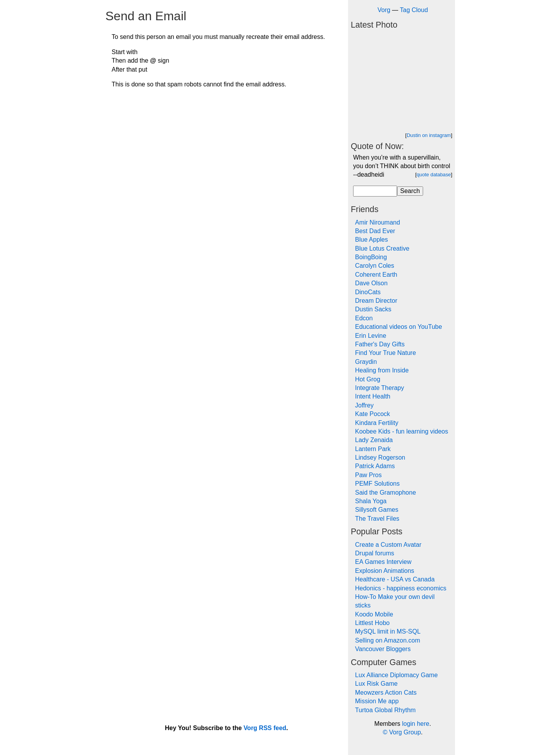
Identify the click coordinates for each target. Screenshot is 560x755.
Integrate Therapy (380, 388)
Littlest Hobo (372, 623)
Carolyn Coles (374, 266)
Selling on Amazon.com (388, 640)
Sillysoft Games (377, 510)
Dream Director (376, 301)
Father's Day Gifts (380, 344)
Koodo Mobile (374, 614)
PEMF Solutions (377, 484)
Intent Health (373, 396)
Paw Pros (368, 475)
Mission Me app (377, 701)
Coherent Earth (376, 275)
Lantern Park (373, 449)
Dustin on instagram (429, 135)
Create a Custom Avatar (388, 545)
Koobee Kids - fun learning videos (402, 431)
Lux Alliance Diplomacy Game (396, 675)
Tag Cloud (414, 10)
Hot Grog (368, 379)
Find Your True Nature (386, 353)
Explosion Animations (385, 571)
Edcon (364, 318)
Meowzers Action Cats (386, 693)
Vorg (384, 10)
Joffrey (364, 405)
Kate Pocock (373, 414)
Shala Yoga (371, 501)
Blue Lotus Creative (382, 248)
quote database (434, 175)
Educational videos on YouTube (399, 327)
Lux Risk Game (376, 684)
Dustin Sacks (373, 309)
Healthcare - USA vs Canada (395, 579)
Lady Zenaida (374, 440)
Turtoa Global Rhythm (385, 710)
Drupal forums (374, 553)
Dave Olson (371, 283)
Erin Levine (371, 336)
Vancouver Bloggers (383, 649)
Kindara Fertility (377, 423)
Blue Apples (372, 240)
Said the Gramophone (386, 493)
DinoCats (368, 292)
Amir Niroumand (378, 222)
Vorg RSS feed (265, 728)
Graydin (366, 362)
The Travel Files (377, 519)
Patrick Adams (375, 466)
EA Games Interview (383, 562)
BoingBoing (371, 257)
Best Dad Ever (375, 231)
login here (416, 724)
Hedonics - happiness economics (401, 588)
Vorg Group (405, 732)
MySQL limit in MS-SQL (388, 631)
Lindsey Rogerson (380, 457)
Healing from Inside (382, 370)
